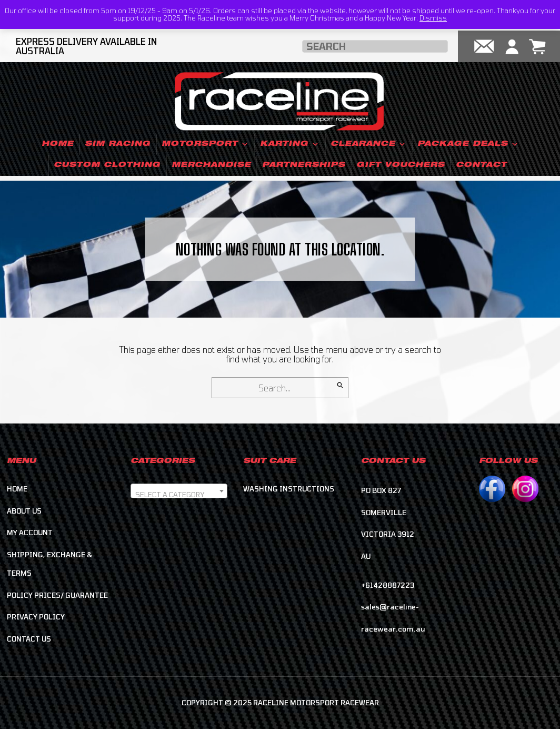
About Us (24, 511)
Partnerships (304, 165)
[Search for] (280, 388)
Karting (290, 144)
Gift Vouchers (401, 165)
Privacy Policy (36, 617)
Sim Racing (118, 144)
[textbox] (179, 495)
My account (30, 533)
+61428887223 (388, 585)
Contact (481, 165)
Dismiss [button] (433, 18)
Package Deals (468, 144)
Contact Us (29, 639)
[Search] (340, 385)
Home (58, 144)
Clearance (368, 144)
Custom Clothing (107, 165)
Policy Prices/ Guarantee (57, 595)
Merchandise (211, 165)
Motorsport (205, 144)
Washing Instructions (289, 489)
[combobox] (179, 491)
